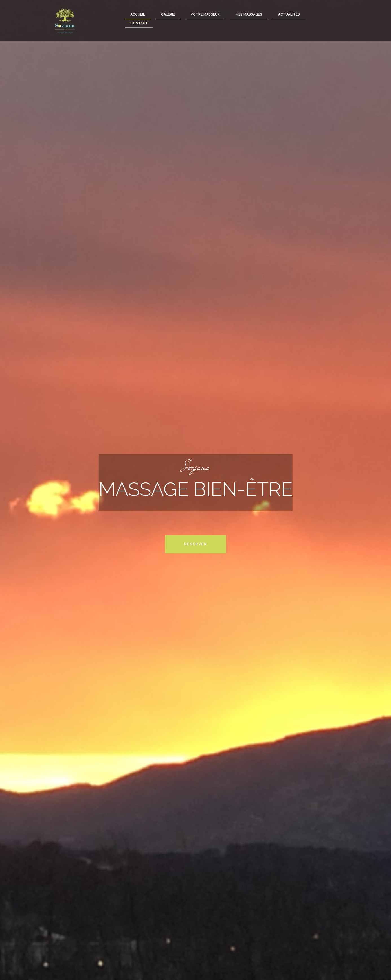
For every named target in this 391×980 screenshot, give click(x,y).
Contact (139, 23)
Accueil (138, 14)
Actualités (289, 14)
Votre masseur (205, 14)
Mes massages (249, 14)
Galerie (168, 14)
